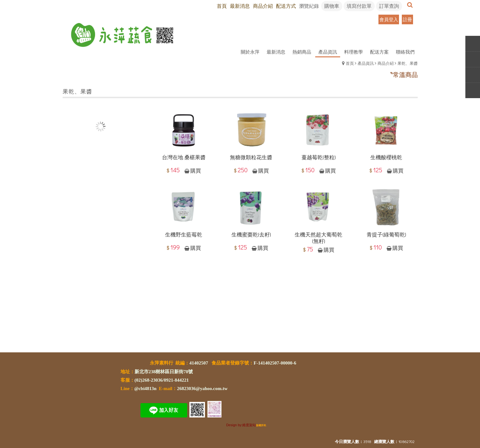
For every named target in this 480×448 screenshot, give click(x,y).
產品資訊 (366, 63)
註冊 (407, 19)
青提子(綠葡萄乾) (386, 235)
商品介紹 (386, 63)
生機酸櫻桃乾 (386, 157)
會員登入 (389, 19)
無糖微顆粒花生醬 (251, 157)
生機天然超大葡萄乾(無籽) (318, 238)
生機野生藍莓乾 (184, 235)
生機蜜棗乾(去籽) (251, 235)
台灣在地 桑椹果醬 (184, 157)
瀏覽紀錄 (309, 6)
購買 (196, 171)
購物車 (332, 6)
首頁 (350, 63)
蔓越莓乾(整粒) (319, 157)
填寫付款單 (359, 6)
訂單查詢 (389, 6)
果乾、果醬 (408, 63)
